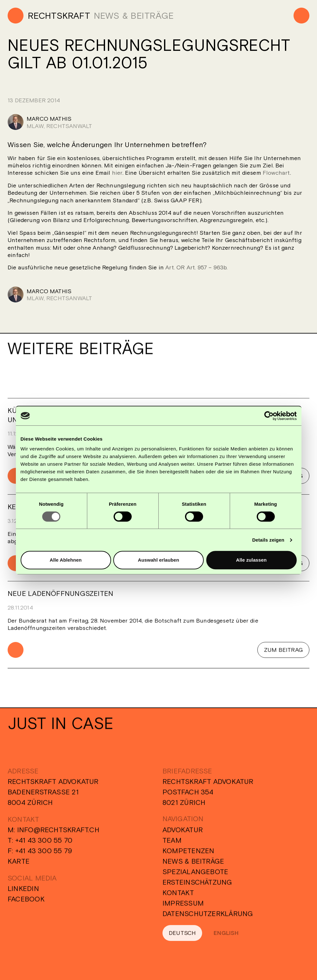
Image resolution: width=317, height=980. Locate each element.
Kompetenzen (188, 855)
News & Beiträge (193, 865)
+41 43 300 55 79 (44, 855)
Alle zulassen (251, 560)
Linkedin (23, 892)
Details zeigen (268, 540)
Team (172, 844)
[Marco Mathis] (158, 122)
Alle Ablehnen (66, 560)
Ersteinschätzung (197, 886)
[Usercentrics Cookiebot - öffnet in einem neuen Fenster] (269, 416)
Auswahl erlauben (159, 560)
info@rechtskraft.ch (58, 834)
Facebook (26, 903)
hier (117, 173)
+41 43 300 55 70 (44, 844)
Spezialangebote (195, 875)
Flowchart (276, 173)
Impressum (183, 907)
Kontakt (178, 896)
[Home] (49, 16)
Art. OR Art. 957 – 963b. (196, 267)
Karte (19, 865)
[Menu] (301, 16)
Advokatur (183, 834)
